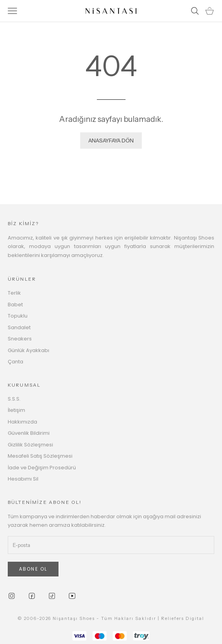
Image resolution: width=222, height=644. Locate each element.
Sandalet (19, 327)
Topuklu (18, 316)
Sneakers (20, 339)
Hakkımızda (22, 422)
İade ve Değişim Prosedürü (42, 468)
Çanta (15, 362)
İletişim (16, 410)
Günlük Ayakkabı (28, 350)
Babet (15, 305)
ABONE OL (33, 569)
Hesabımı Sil (23, 479)
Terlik (14, 293)
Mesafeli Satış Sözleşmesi (40, 456)
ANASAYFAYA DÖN (111, 141)
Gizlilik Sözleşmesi (30, 445)
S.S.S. (14, 399)
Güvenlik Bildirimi (29, 433)
